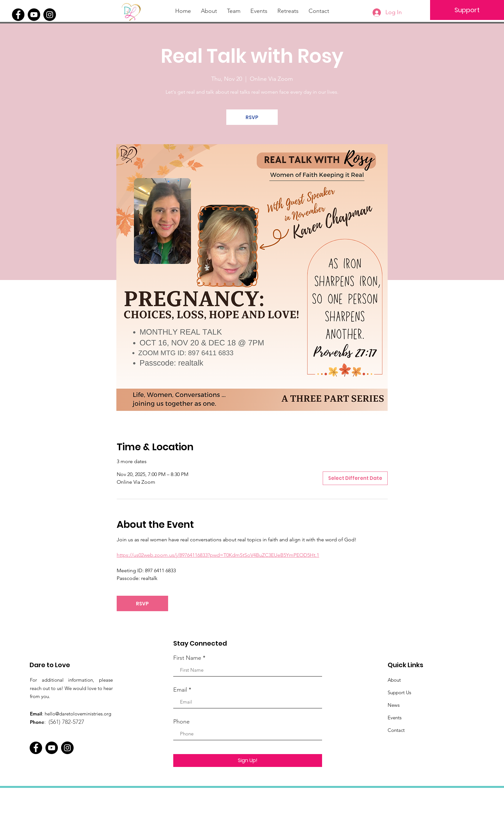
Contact (396, 730)
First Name (187, 658)
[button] (288, 11)
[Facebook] (18, 15)
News (394, 705)
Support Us (399, 692)
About (394, 680)
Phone (181, 722)
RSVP (252, 117)
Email (180, 690)
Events (395, 718)
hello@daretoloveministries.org (78, 714)
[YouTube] (34, 15)
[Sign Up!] (248, 761)
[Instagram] (50, 15)
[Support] (467, 10)
